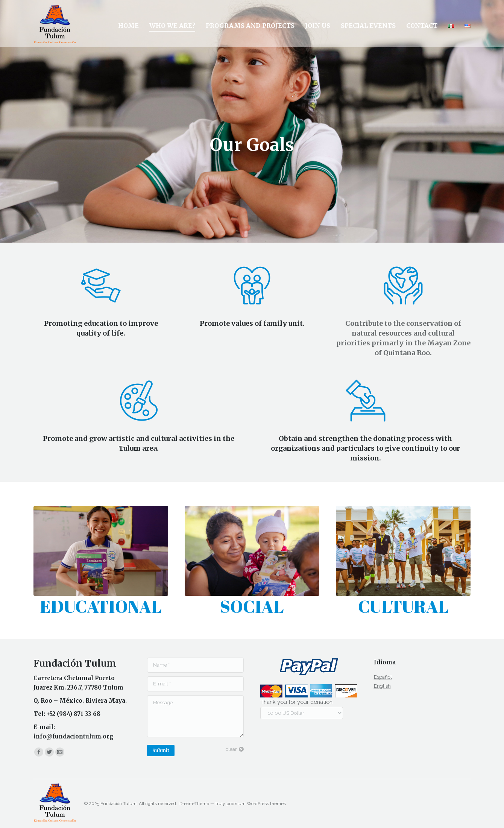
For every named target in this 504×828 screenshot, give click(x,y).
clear (231, 749)
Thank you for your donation (296, 702)
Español (383, 677)
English (382, 686)
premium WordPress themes (256, 804)
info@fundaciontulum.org (74, 736)
